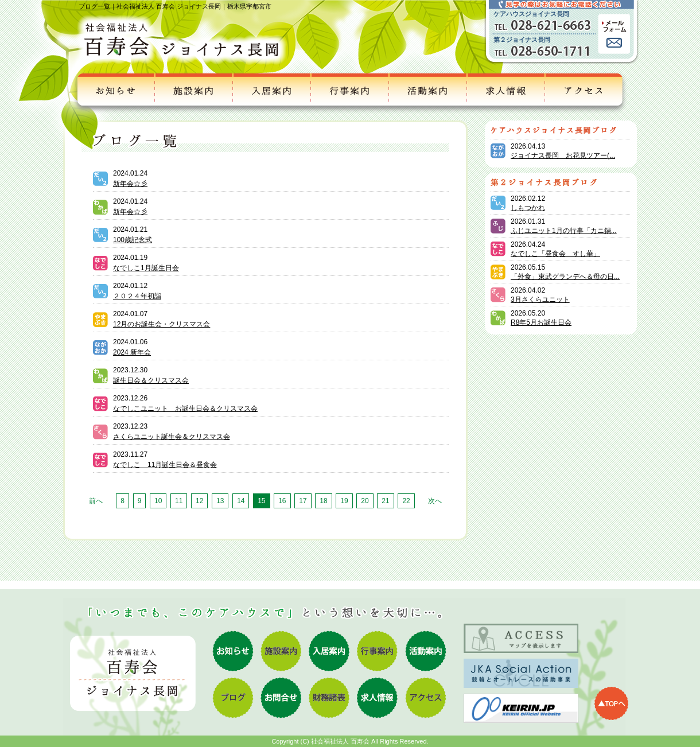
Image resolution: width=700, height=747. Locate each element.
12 (199, 501)
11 (179, 501)
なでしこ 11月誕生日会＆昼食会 (165, 465)
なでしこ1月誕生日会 (146, 268)
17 (303, 501)
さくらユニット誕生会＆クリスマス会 (172, 437)
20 (365, 501)
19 (344, 501)
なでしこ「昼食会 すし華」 (555, 254)
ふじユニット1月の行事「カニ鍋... (564, 231)
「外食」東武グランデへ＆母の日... (565, 277)
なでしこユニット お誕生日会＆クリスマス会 (185, 408)
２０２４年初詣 (137, 296)
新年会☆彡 (130, 184)
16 (282, 501)
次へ (435, 501)
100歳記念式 (133, 240)
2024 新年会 (132, 352)
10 (158, 501)
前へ (96, 501)
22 (406, 501)
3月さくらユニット (540, 299)
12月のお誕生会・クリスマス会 (162, 324)
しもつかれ (528, 208)
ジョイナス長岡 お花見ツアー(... (563, 155)
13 (220, 501)
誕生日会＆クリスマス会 (151, 380)
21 (385, 501)
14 (241, 501)
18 (323, 501)
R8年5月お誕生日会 (541, 322)
